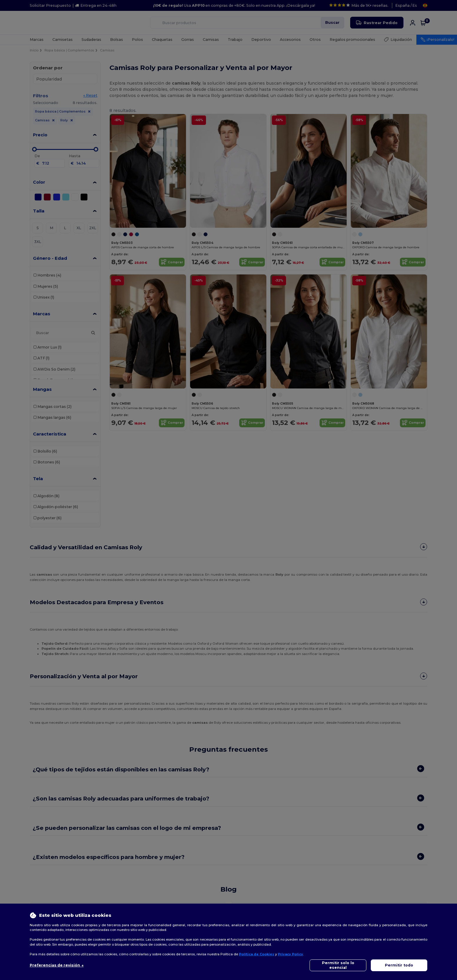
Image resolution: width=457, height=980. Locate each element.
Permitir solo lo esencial (338, 965)
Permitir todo (399, 965)
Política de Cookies (257, 954)
